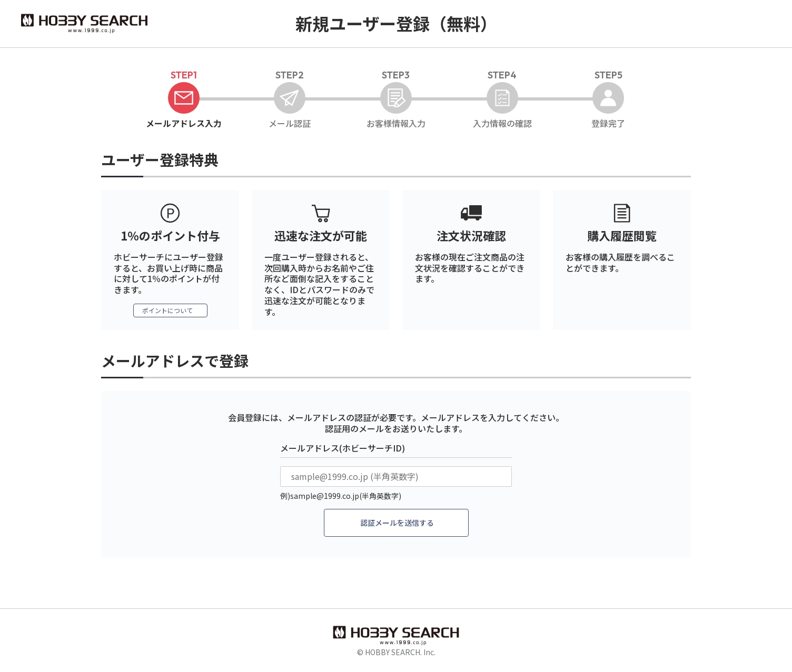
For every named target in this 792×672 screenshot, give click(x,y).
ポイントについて (167, 311)
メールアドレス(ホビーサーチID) (343, 449)
